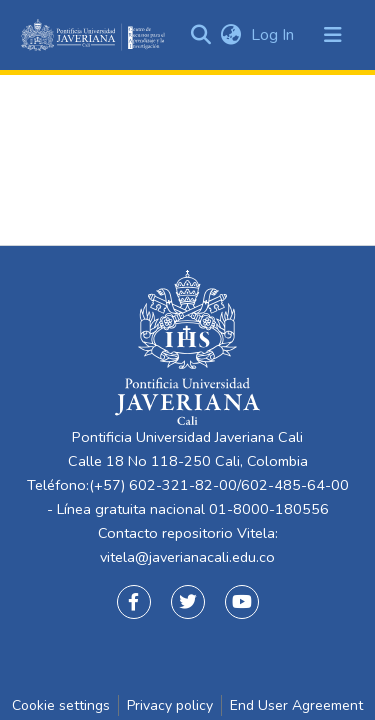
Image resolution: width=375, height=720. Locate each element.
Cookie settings (61, 705)
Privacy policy (170, 705)
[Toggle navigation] (333, 35)
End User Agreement (296, 705)
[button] (230, 35)
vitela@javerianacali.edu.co (187, 557)
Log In (274, 35)
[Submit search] (200, 35)
